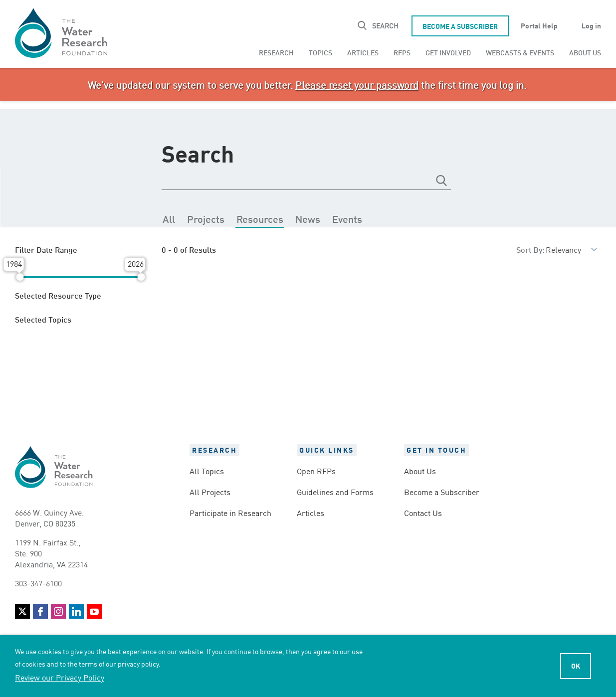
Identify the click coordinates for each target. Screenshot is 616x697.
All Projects (210, 492)
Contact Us (423, 513)
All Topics (207, 471)
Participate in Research (230, 513)
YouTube (94, 611)
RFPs (402, 52)
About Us (585, 52)
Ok (576, 666)
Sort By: (530, 249)
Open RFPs (316, 471)
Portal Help (539, 25)
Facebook (40, 611)
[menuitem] (276, 52)
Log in (591, 25)
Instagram (58, 611)
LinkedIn (76, 611)
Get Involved (448, 52)
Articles (363, 52)
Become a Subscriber (460, 26)
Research (276, 52)
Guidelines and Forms (335, 492)
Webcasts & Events (520, 52)
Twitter (22, 611)
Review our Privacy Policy (60, 677)
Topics (320, 52)
